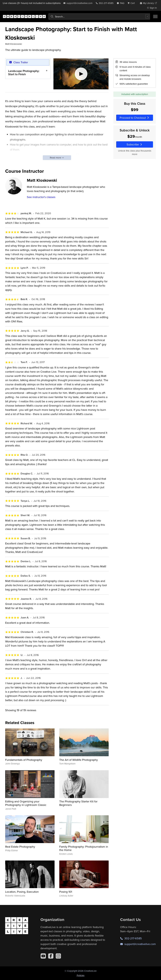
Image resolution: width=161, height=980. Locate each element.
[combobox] (99, 16)
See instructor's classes (41, 197)
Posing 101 (66, 892)
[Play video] (81, 74)
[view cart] (132, 3)
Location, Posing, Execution (22, 892)
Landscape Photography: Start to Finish (24, 72)
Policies (81, 975)
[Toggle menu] (155, 16)
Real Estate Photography (20, 847)
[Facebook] (51, 956)
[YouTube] (43, 956)
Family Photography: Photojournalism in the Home (84, 848)
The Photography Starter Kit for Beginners (78, 803)
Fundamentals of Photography (24, 760)
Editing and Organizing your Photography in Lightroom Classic (26, 803)
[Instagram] (58, 956)
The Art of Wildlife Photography (79, 760)
